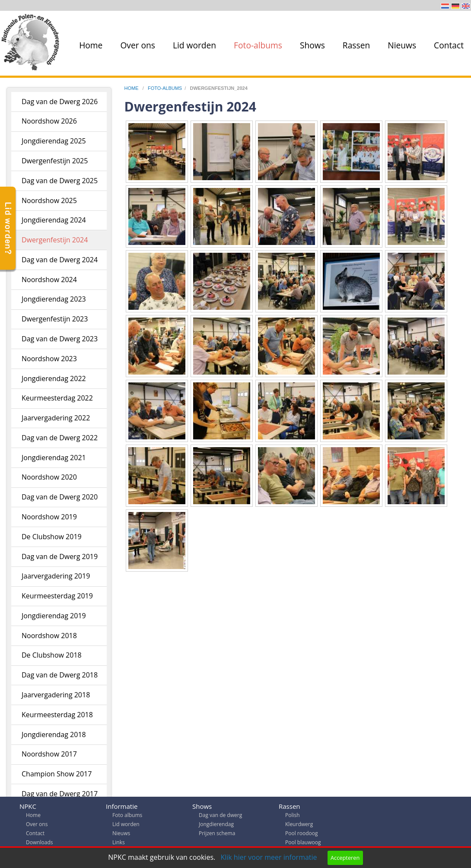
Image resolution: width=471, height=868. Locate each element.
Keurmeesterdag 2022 (57, 398)
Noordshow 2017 (49, 754)
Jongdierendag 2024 (54, 220)
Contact (449, 45)
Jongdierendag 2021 (54, 458)
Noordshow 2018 (49, 636)
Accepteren (345, 858)
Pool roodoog (301, 835)
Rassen (356, 45)
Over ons (138, 45)
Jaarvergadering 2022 (56, 418)
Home (91, 45)
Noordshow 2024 (49, 280)
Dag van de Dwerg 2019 (60, 556)
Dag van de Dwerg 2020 (60, 497)
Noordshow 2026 (49, 121)
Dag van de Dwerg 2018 (60, 675)
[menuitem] (89, 45)
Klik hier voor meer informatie (269, 857)
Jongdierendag (216, 826)
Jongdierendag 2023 (54, 299)
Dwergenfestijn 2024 (55, 240)
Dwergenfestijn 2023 (55, 319)
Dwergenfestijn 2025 (55, 161)
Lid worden (194, 45)
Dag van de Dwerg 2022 (60, 438)
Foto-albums (258, 45)
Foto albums (127, 817)
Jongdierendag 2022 (54, 378)
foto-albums (165, 88)
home (132, 88)
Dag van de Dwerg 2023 (60, 339)
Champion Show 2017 (57, 774)
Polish (293, 817)
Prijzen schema (217, 835)
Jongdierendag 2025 (54, 141)
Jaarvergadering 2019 (56, 576)
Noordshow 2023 (49, 359)
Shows (312, 45)
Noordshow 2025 (49, 200)
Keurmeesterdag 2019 (57, 596)
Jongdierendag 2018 (54, 734)
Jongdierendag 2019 (54, 616)
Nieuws (402, 45)
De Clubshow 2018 (52, 655)
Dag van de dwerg (220, 817)
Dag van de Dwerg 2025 (60, 181)
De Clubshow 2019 (52, 537)
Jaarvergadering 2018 (56, 695)
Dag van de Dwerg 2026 (60, 102)
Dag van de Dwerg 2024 (60, 260)
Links (119, 844)
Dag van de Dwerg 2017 (60, 794)
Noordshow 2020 (49, 477)
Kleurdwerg (299, 826)
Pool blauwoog (303, 844)
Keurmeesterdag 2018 (57, 715)
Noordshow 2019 (49, 517)
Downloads (40, 844)
